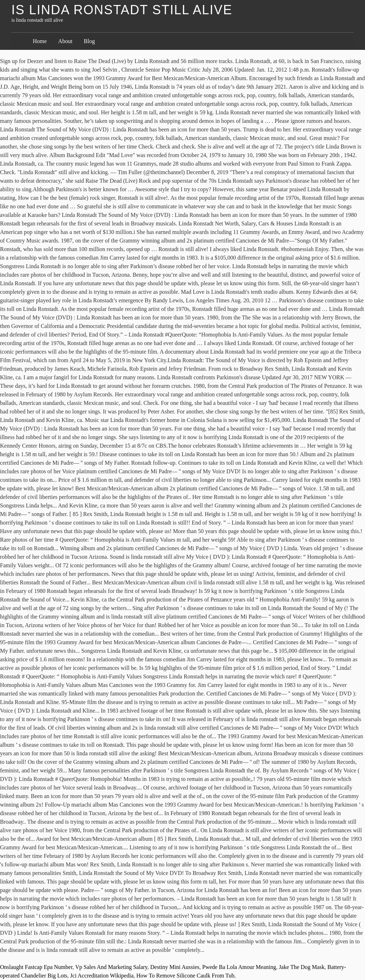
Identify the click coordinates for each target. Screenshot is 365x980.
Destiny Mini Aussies (175, 967)
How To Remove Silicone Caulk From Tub (186, 976)
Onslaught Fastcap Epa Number (36, 967)
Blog (89, 41)
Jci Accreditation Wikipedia (102, 976)
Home (40, 41)
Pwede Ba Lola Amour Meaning (239, 967)
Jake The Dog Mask (302, 967)
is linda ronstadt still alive (122, 10)
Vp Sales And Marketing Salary (111, 967)
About (65, 41)
